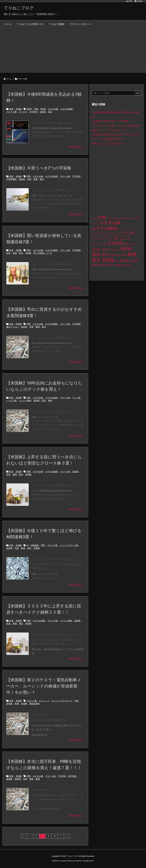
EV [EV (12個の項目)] (96, 218)
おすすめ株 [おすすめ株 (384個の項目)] (110, 223)
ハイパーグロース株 (69, 545)
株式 (42, 179)
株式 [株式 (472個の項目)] (96, 260)
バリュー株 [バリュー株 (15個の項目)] (125, 236)
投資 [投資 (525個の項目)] (96, 254)
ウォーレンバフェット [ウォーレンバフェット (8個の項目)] (100, 233)
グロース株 (11, 112)
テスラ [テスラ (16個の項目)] (95, 236)
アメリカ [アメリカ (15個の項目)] (122, 229)
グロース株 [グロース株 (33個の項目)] (128, 233)
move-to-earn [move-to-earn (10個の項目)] (118, 218)
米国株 (19, 109)
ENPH (29, 109)
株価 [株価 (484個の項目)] (132, 254)
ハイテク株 (11, 401)
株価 (35, 179)
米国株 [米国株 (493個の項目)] (108, 260)
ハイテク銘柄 (25, 401)
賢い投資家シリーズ (43, 253)
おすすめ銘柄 (67, 109)
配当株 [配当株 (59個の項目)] (124, 261)
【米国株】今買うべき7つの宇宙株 (39, 168)
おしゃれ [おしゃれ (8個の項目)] (95, 224)
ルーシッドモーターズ (62, 701)
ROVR (43, 109)
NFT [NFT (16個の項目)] (126, 218)
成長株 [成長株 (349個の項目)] (126, 249)
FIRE (36, 109)
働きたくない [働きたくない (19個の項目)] (131, 244)
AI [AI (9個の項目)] (93, 218)
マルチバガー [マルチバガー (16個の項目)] (125, 239)
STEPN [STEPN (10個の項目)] (132, 218)
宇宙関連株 (11, 179)
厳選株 (9, 779)
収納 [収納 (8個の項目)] (117, 250)
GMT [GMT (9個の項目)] (110, 218)
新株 (31, 779)
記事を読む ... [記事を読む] (77, 147)
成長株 (43, 112)
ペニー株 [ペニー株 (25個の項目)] (113, 239)
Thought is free (88, 861)
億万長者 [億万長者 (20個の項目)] (96, 249)
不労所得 (33, 112)
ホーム (9, 79)
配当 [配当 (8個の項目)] (117, 261)
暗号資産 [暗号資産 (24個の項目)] (114, 255)
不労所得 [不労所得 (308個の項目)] (115, 243)
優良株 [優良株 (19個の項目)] (105, 249)
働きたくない (13, 327)
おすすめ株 (53, 109)
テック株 (76, 398)
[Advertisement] (73, 50)
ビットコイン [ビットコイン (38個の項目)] (99, 239)
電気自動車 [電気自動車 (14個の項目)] (118, 265)
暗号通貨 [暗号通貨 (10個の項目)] (123, 255)
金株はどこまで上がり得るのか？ (108, 144)
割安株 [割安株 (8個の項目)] (112, 250)
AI (27, 545)
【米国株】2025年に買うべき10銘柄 (110, 121)
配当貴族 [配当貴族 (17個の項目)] (134, 261)
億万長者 (72, 776)
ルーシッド (44, 701)
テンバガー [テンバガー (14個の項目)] (104, 236)
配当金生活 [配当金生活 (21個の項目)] (106, 265)
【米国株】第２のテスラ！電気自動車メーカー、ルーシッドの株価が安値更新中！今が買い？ (44, 686)
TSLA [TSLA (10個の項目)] (138, 218)
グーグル (23, 112)
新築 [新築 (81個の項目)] (105, 255)
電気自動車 (34, 704)
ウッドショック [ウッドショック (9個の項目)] (115, 233)
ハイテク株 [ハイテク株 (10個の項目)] (115, 236)
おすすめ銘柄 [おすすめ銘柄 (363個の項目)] (104, 228)
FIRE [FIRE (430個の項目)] (102, 218)
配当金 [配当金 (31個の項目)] (96, 265)
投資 (11, 109)
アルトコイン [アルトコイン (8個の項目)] (132, 229)
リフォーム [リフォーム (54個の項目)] (99, 244)
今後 (76, 701)
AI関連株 (35, 545)
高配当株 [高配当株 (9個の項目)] (127, 265)
